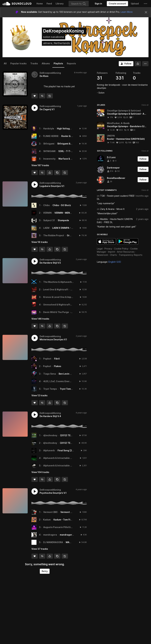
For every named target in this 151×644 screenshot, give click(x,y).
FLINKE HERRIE (51, 136)
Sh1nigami (49, 144)
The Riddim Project (54, 235)
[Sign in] (98, 4)
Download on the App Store (106, 241)
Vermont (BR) (50, 512)
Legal (100, 249)
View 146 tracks (40, 319)
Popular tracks (18, 63)
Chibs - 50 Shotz (62, 205)
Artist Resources (126, 252)
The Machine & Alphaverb (57, 282)
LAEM (46, 228)
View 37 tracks (40, 549)
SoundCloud (17, 4)
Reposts (71, 63)
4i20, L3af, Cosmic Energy (58, 381)
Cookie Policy (121, 249)
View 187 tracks (40, 165)
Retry (45, 571)
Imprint (112, 252)
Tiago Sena (50, 374)
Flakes (58, 366)
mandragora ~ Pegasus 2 (74, 535)
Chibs (46, 205)
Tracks (34, 63)
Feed (49, 4)
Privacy (108, 249)
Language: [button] (109, 262)
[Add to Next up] (50, 96)
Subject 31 (49, 220)
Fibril (57, 359)
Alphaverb (49, 450)
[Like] (35, 96)
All (5, 63)
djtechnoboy (50, 435)
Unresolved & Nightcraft (57, 305)
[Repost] (42, 96)
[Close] (146, 12)
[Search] (79, 4)
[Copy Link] (57, 173)
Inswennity (49, 159)
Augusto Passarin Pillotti (57, 527)
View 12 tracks (39, 395)
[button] (145, 4)
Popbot (47, 359)
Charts (113, 255)
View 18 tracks (40, 242)
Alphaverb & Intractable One (59, 458)
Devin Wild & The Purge (56, 312)
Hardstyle (49, 129)
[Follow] (126, 64)
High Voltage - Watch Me (71, 129)
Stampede (63, 220)
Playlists (58, 63)
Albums (46, 63)
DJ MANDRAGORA (53, 542)
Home (40, 4)
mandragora (50, 535)
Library (60, 4)
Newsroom (102, 255)
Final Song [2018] (67, 450)
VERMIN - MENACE (64, 213)
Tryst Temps (50, 389)
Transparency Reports (131, 255)
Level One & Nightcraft (56, 289)
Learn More (127, 12)
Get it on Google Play (128, 241)
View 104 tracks (40, 472)
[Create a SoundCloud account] (117, 4)
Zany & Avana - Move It (112, 209)
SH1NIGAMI (49, 151)
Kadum (47, 520)
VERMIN (47, 213)
